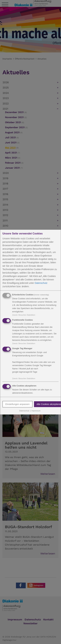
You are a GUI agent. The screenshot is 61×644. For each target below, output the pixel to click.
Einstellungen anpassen (17, 404)
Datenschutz (41, 283)
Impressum (36, 411)
